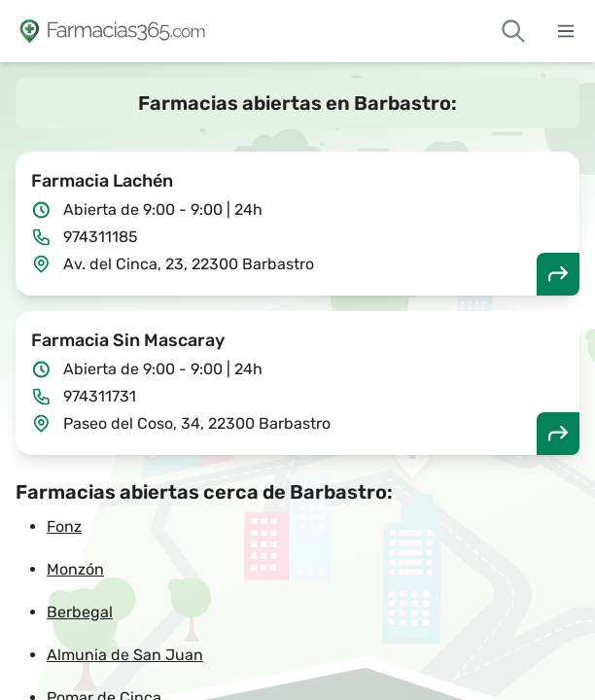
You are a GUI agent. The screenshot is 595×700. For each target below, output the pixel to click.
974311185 (101, 237)
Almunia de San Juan (125, 655)
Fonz (64, 526)
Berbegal (80, 612)
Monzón (75, 569)
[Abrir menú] (566, 31)
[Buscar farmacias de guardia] (513, 31)
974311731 (100, 396)
